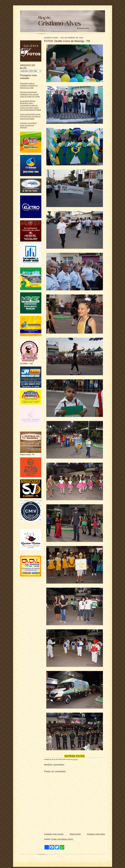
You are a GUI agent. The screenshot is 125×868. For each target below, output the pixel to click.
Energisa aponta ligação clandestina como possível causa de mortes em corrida (30, 94)
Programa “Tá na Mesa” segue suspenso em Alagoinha (29, 125)
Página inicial (75, 834)
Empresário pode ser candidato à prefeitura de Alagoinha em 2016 (29, 86)
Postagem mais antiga (96, 834)
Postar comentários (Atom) (62, 839)
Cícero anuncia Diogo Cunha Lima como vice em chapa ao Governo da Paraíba (30, 116)
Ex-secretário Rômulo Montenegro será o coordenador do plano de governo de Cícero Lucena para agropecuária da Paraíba (31, 105)
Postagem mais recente (54, 834)
